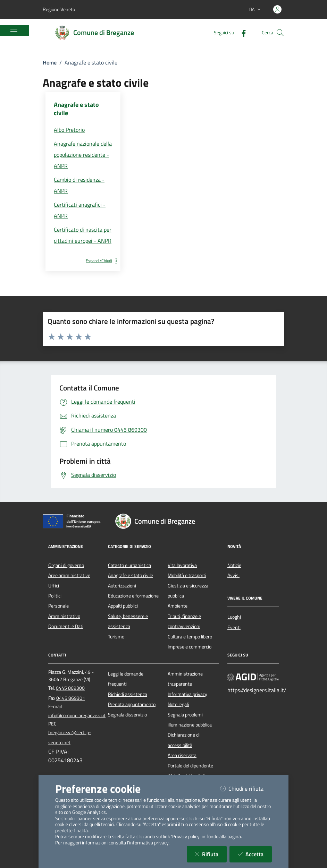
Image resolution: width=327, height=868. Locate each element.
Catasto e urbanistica (129, 565)
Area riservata (182, 755)
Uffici (54, 586)
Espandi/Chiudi (103, 261)
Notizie (234, 565)
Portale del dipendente (190, 766)
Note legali (178, 704)
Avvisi (233, 575)
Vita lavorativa (182, 565)
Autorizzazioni (122, 586)
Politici (55, 596)
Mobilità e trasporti (187, 575)
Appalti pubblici (123, 606)
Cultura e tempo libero (190, 637)
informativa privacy (149, 843)
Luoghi (234, 617)
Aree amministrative (69, 575)
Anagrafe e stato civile (131, 575)
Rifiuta (211, 854)
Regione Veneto (59, 9)
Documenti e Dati (66, 626)
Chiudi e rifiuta (246, 788)
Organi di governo (66, 565)
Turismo (116, 637)
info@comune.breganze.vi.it (77, 715)
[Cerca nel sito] (280, 33)
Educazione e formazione (133, 596)
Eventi (234, 627)
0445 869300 (70, 688)
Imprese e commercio (190, 647)
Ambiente (178, 606)
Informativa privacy (187, 694)
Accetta (255, 854)
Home (50, 62)
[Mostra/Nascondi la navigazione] (14, 29)
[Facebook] (241, 32)
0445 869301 (71, 698)
